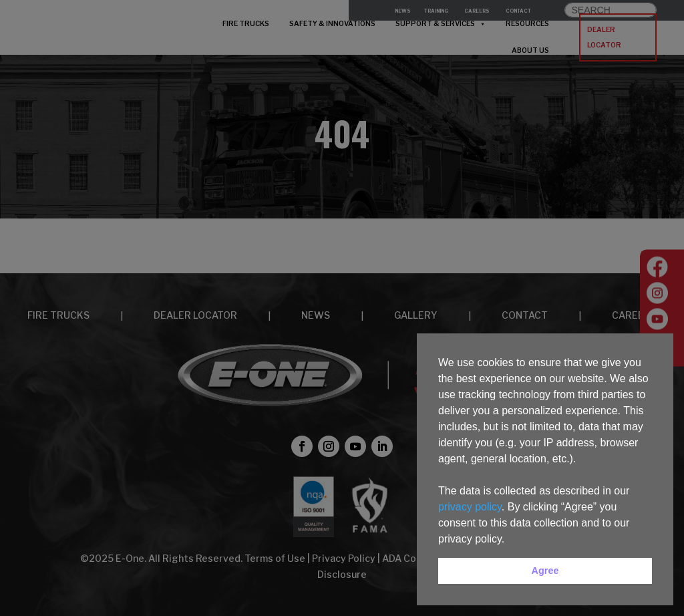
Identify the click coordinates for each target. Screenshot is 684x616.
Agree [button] (545, 571)
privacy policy (470, 507)
